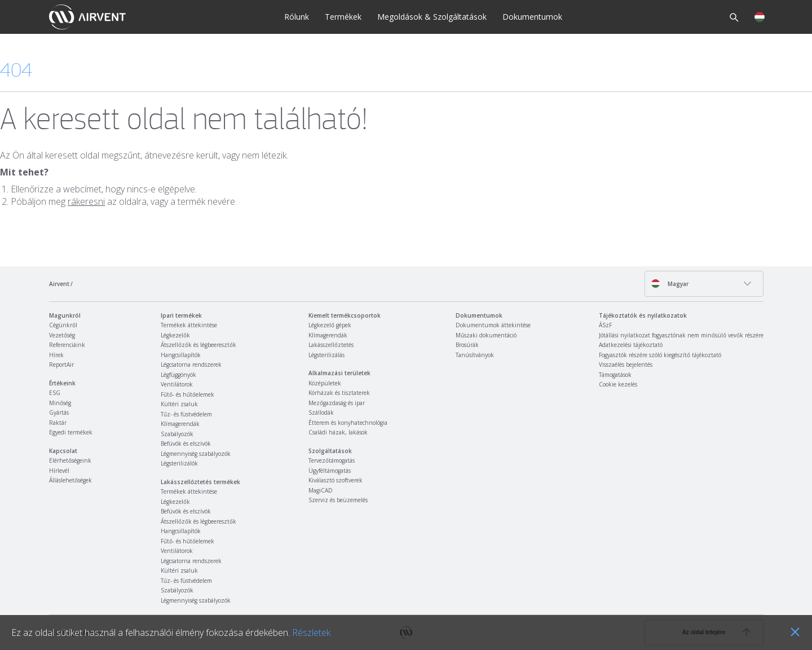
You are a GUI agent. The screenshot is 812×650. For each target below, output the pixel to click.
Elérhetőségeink (70, 460)
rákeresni (86, 201)
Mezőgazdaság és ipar (337, 403)
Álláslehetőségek (70, 480)
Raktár (58, 423)
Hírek (56, 355)
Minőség (60, 403)
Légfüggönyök (178, 375)
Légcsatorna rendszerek (191, 364)
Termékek (343, 17)
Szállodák (321, 412)
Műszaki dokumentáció (486, 335)
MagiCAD (321, 490)
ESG (55, 393)
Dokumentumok (532, 17)
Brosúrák (467, 345)
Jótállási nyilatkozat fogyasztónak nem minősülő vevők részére (681, 335)
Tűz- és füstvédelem (186, 414)
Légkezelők (175, 335)
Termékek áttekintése (189, 325)
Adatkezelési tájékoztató (631, 345)
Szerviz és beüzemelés (338, 500)
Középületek (325, 383)
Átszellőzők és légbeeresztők (198, 345)
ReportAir (61, 364)
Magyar (670, 284)
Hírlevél (59, 471)
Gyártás (59, 412)
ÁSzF (605, 325)
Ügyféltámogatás (330, 471)
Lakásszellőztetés (331, 345)
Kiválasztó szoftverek (336, 480)
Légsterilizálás (326, 355)
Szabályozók (177, 434)
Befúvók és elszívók (186, 443)
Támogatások (615, 375)
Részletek (311, 633)
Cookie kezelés (618, 384)
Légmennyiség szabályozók (196, 454)
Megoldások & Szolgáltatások (432, 17)
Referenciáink (67, 345)
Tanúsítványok (475, 355)
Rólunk (297, 17)
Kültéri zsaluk (179, 404)
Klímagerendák (180, 424)
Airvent (59, 284)
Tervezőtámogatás (332, 460)
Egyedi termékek (71, 432)
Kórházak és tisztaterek (339, 393)
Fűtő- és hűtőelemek (187, 394)
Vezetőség (62, 335)
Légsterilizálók (179, 463)
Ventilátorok (177, 384)
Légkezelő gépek (330, 325)
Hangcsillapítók (181, 355)
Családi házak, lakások (338, 432)
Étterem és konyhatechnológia (348, 423)
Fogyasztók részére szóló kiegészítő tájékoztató (660, 355)
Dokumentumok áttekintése (493, 325)
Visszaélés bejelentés (626, 364)
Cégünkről (63, 325)
